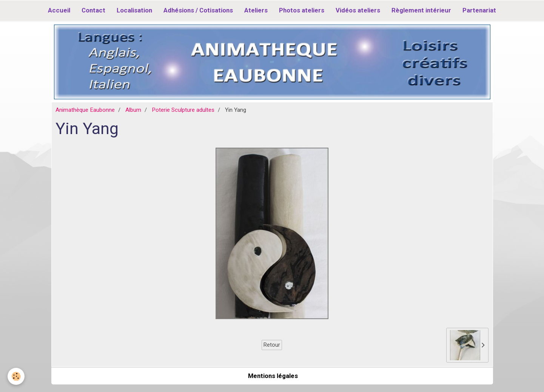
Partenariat (479, 10)
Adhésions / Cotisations (198, 10)
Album (133, 110)
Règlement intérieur (421, 10)
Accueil (59, 10)
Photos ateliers (302, 10)
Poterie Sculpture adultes (183, 110)
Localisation (134, 10)
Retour (272, 345)
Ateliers (256, 10)
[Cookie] (16, 376)
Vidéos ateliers (358, 10)
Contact (93, 10)
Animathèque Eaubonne (85, 110)
